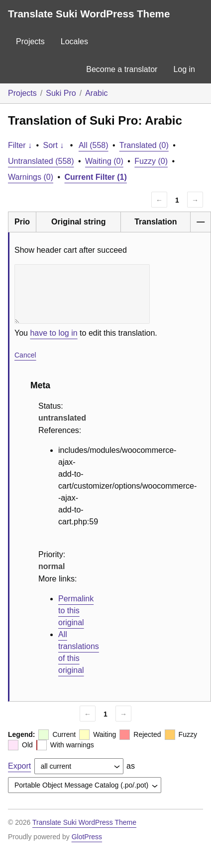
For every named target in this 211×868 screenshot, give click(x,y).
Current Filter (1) (96, 177)
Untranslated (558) (41, 161)
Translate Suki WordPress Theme (89, 14)
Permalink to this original (76, 611)
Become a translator (122, 69)
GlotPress (87, 837)
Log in (184, 69)
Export (19, 766)
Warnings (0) (31, 177)
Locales (74, 41)
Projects (30, 41)
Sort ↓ (54, 145)
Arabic (96, 93)
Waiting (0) (104, 161)
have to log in (53, 333)
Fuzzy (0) (151, 161)
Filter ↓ (20, 145)
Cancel (25, 355)
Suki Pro (61, 93)
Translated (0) (144, 145)
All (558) (94, 145)
